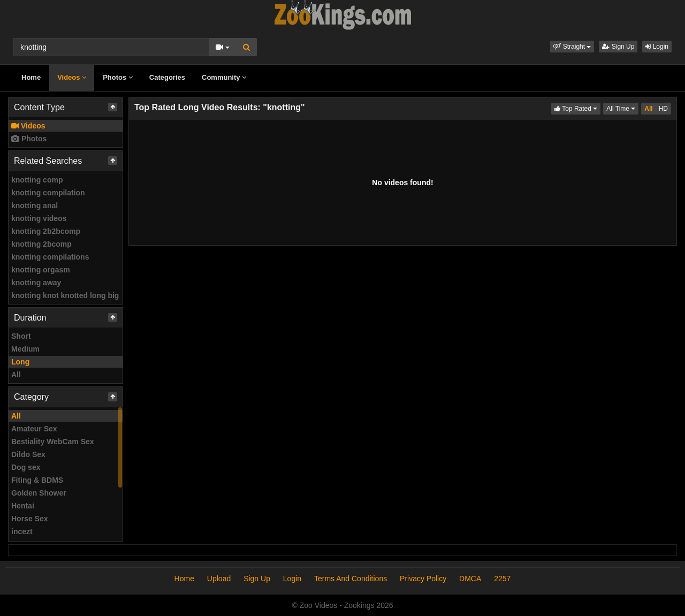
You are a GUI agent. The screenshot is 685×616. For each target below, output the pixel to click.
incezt (22, 531)
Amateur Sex (34, 429)
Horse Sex (29, 519)
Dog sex (26, 467)
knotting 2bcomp (41, 244)
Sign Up (618, 47)
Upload (219, 579)
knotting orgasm (41, 270)
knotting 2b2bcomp (46, 231)
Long (20, 362)
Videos (72, 77)
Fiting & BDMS (37, 480)
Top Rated (577, 108)
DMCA (470, 579)
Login (657, 47)
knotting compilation (48, 193)
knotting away (36, 283)
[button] (572, 47)
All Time (622, 108)
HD (663, 109)
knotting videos (39, 218)
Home (31, 77)
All (16, 375)
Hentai (23, 506)
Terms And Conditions (351, 579)
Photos (118, 77)
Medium (25, 349)
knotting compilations (50, 257)
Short (21, 336)
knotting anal (35, 206)
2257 (502, 579)
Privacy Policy (423, 579)
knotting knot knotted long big (65, 295)
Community (224, 77)
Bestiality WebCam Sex (53, 442)
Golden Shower (39, 493)
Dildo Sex (28, 454)
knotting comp (37, 180)
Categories (167, 77)
